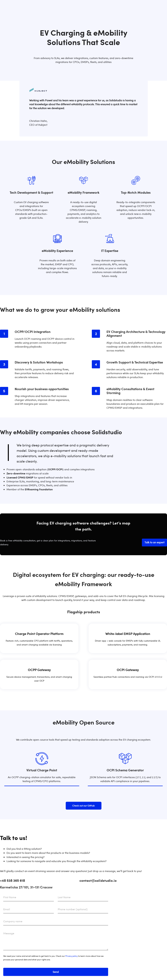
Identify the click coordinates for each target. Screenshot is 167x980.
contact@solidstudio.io (98, 880)
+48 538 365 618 (12, 880)
